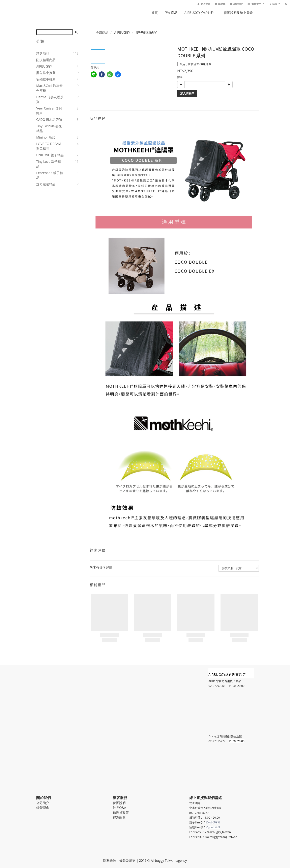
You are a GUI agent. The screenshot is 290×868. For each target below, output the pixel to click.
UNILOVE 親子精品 (50, 155)
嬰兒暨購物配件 (147, 32)
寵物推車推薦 (46, 79)
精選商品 (43, 53)
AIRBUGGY (44, 66)
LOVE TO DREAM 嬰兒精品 (49, 146)
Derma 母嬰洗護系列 (50, 99)
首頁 (154, 13)
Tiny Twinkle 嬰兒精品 (49, 128)
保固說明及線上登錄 (238, 13)
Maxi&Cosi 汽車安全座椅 (49, 88)
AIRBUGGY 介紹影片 (201, 13)
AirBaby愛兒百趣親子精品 (225, 681)
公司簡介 (43, 803)
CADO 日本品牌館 (49, 120)
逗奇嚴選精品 (46, 184)
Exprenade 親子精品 (50, 175)
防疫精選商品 (46, 60)
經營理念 (43, 808)
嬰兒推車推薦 (46, 73)
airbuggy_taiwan (220, 832)
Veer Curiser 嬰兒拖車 (49, 111)
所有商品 (171, 13)
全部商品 (102, 32)
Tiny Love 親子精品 (49, 164)
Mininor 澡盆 (46, 137)
